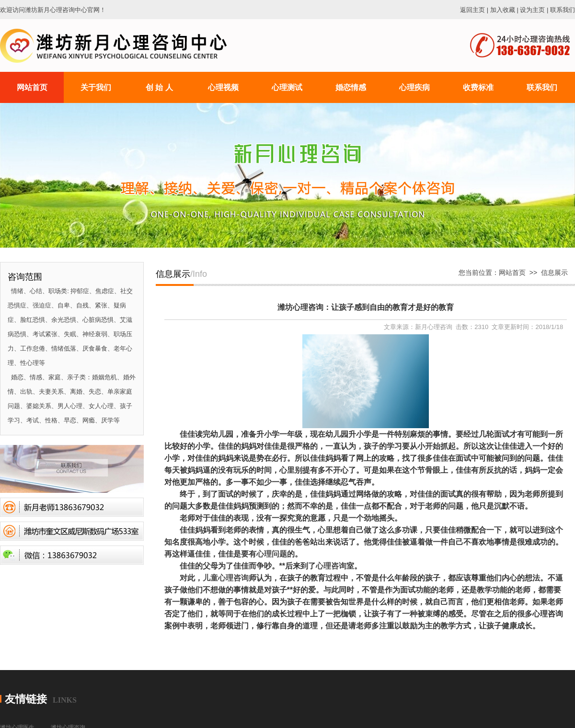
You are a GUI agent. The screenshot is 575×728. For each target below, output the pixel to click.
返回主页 (472, 10)
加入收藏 (503, 10)
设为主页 (532, 10)
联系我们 (563, 10)
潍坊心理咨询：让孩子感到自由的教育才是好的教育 (366, 307)
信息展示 (554, 273)
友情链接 (26, 699)
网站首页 (512, 273)
